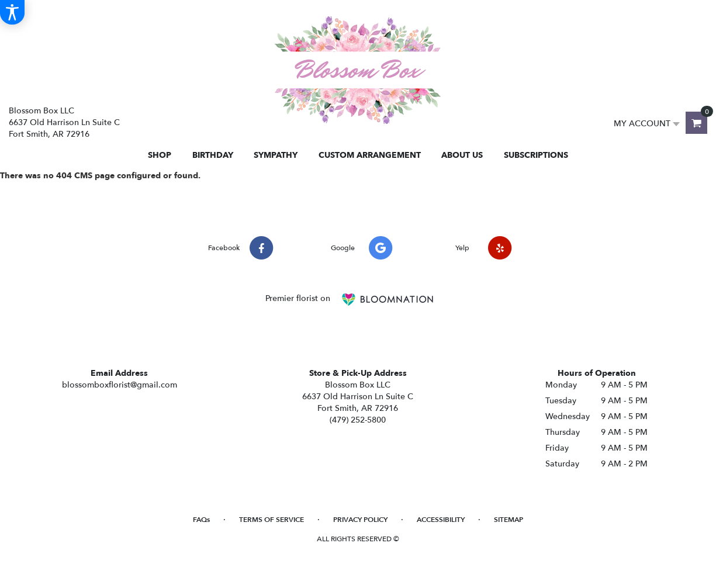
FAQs (201, 520)
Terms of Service (271, 520)
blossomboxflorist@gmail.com (120, 385)
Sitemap (509, 520)
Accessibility (441, 520)
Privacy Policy (360, 520)
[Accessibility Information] (12, 12)
